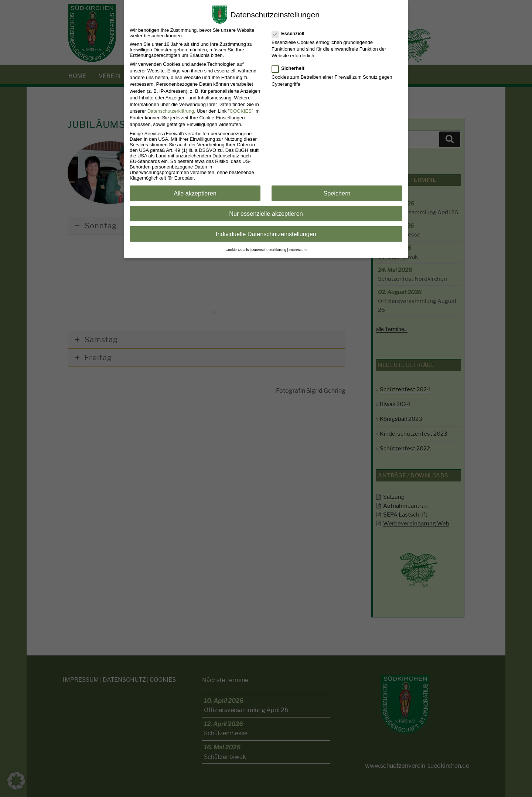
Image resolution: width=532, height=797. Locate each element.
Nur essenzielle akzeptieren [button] (266, 214)
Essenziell (289, 33)
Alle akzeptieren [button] (195, 193)
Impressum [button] (298, 250)
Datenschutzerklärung (171, 111)
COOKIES (241, 111)
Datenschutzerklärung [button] (269, 250)
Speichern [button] (337, 193)
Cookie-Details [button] (237, 250)
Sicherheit (289, 68)
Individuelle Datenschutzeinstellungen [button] (266, 234)
